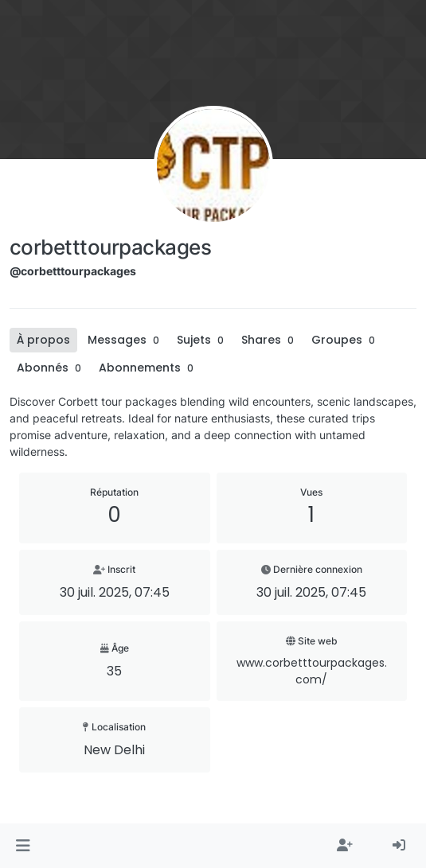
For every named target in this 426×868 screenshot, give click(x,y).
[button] (23, 846)
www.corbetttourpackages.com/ (312, 671)
